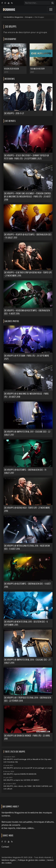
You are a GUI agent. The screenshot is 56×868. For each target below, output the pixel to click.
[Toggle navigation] (51, 9)
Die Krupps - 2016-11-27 (14, 113)
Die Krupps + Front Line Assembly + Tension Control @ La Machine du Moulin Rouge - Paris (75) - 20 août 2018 (28, 197)
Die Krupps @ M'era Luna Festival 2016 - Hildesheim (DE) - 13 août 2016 (27, 547)
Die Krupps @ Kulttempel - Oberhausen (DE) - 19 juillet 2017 (25, 471)
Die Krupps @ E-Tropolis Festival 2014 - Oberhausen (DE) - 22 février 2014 (28, 699)
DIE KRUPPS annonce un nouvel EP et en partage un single (28, 768)
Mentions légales (9, 860)
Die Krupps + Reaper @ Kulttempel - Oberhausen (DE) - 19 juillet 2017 (28, 236)
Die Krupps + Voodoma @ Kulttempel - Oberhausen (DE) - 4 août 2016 (27, 312)
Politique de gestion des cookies (32, 860)
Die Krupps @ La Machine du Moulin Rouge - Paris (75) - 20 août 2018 (26, 395)
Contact (5, 847)
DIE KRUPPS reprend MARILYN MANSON (20, 774)
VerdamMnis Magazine (13, 17)
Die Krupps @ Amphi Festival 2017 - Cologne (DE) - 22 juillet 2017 (27, 433)
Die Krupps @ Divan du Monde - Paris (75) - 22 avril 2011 (27, 737)
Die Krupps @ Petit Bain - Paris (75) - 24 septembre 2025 (27, 357)
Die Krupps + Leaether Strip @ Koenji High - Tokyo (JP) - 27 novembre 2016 (28, 274)
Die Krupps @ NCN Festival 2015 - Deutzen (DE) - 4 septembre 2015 (26, 623)
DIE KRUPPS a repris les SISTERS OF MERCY (21, 780)
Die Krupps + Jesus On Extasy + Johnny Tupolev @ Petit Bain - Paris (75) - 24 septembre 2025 (27, 157)
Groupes (29, 17)
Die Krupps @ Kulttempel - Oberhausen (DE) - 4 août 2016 (27, 585)
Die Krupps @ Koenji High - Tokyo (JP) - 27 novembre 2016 (27, 509)
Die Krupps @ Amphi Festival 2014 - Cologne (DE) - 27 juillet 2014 (27, 661)
